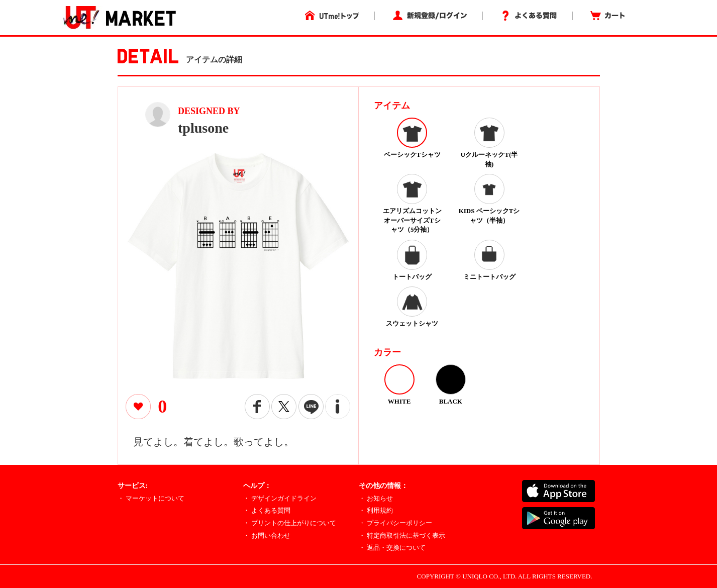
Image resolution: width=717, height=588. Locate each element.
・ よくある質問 (267, 510)
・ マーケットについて (151, 498)
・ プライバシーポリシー (395, 523)
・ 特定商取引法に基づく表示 (402, 535)
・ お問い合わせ (267, 535)
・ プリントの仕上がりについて (290, 523)
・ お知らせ (376, 498)
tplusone (203, 128)
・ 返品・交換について (392, 548)
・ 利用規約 (376, 510)
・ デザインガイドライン (280, 498)
